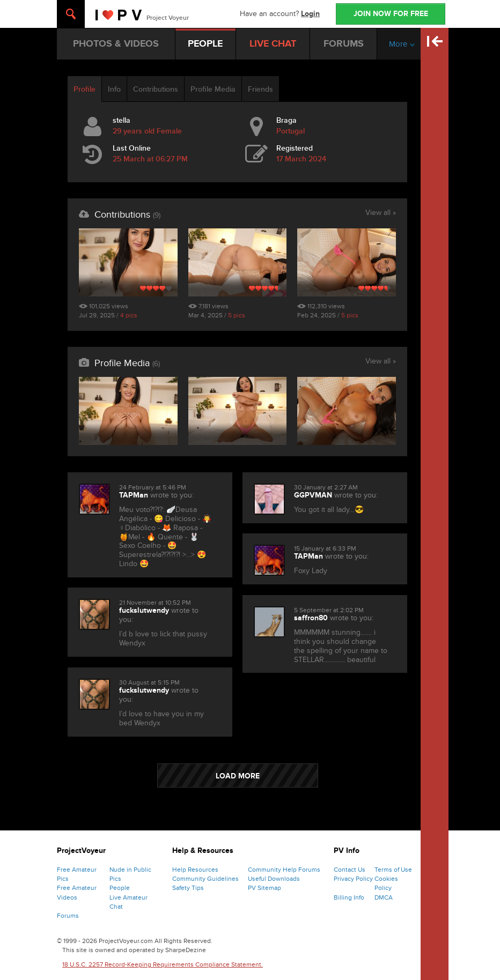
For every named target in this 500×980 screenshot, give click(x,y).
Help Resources (195, 870)
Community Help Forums (284, 870)
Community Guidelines (205, 879)
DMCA (384, 897)
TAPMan (134, 495)
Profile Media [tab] (213, 89)
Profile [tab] (84, 89)
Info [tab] (114, 89)
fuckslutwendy (144, 610)
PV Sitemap (264, 888)
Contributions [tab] (156, 89)
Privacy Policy (353, 879)
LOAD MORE (238, 776)
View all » (381, 213)
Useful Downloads (274, 879)
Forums (68, 916)
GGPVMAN (313, 495)
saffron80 (311, 618)
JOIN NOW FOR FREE (391, 14)
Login (310, 14)
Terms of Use (393, 870)
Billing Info (349, 897)
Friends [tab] (260, 89)
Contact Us (350, 870)
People (120, 888)
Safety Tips (188, 888)
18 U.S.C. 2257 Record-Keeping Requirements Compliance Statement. (163, 964)
